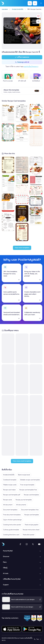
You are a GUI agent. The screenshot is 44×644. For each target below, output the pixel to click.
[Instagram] (27, 544)
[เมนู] (41, 3)
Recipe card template (32, 515)
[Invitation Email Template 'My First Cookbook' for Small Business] (22, 441)
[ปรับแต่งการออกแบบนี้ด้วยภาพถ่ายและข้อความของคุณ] (22, 31)
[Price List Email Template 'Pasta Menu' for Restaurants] (36, 379)
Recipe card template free (28, 490)
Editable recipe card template (30, 480)
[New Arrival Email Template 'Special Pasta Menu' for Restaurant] (22, 379)
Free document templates (12, 515)
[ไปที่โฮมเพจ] (2, 3)
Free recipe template (27, 485)
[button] (38, 16)
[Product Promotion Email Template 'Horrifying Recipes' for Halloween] (36, 410)
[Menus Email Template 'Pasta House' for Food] (8, 379)
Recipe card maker (9, 490)
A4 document (8, 505)
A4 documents (21, 505)
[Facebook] (20, 544)
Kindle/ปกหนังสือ (9, 475)
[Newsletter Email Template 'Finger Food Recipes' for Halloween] (36, 348)
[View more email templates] (22, 461)
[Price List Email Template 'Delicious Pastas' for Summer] (8, 410)
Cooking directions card (11, 535)
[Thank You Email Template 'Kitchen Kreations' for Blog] (36, 441)
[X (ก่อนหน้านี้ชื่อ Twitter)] (33, 544)
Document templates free (30, 510)
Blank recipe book (24, 475)
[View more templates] (22, 248)
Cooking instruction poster (12, 525)
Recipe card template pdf (12, 495)
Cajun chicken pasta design (12, 520)
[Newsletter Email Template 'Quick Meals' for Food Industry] (8, 348)
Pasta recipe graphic (32, 525)
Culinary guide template (11, 530)
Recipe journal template (24, 500)
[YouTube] (39, 544)
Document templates (10, 510)
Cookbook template (10, 480)
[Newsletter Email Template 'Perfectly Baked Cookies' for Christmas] (8, 441)
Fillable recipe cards (10, 485)
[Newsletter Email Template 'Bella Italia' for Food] (22, 410)
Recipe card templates (31, 495)
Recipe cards (8, 500)
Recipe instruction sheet (31, 530)
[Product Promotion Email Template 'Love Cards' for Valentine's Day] (22, 348)
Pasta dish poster (29, 535)
